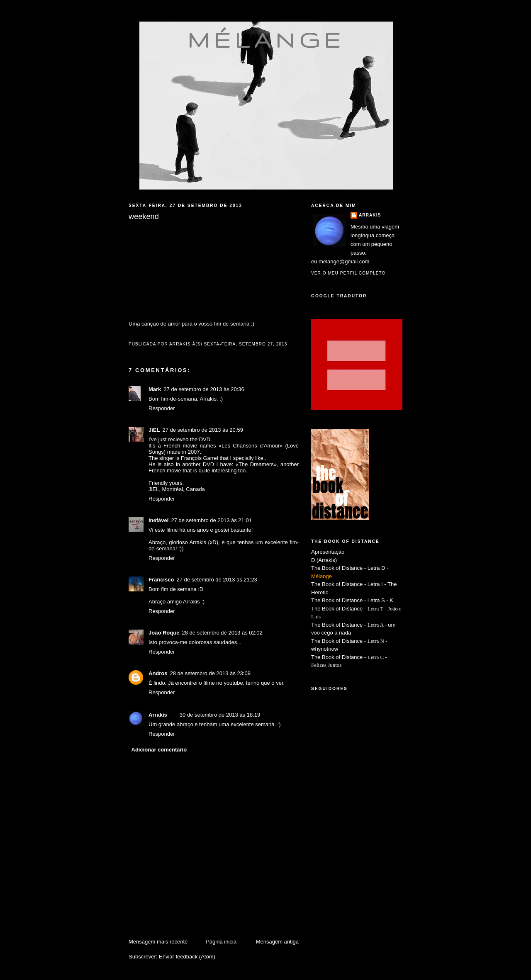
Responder (162, 408)
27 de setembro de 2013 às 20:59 (202, 430)
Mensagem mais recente (158, 942)
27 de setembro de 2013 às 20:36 (204, 389)
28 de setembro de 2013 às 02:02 (222, 633)
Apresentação (328, 552)
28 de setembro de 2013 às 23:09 (210, 673)
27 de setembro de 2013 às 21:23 (217, 580)
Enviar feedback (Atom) (187, 957)
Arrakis (158, 715)
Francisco (161, 580)
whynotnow (325, 649)
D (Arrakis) (324, 560)
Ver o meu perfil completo (348, 273)
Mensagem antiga (277, 942)
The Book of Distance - (339, 625)
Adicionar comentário (159, 750)
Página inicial (222, 942)
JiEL (154, 430)
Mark (155, 389)
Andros (158, 673)
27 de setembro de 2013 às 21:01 (211, 520)
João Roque (164, 633)
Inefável (158, 520)
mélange (266, 40)
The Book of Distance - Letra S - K (352, 600)
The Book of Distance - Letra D (348, 568)
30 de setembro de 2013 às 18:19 (220, 715)
